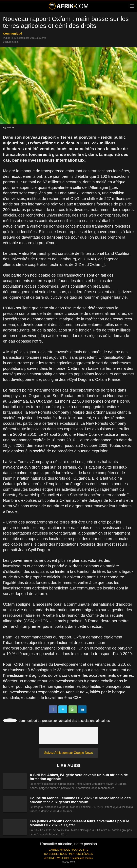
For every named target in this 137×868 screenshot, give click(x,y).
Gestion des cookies (82, 858)
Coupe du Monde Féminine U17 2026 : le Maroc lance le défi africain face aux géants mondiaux (80, 800)
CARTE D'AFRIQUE (59, 850)
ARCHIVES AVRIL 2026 (57, 858)
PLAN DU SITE (80, 850)
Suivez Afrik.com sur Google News (68, 753)
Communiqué (12, 33)
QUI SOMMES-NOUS (56, 854)
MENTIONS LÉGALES (81, 854)
